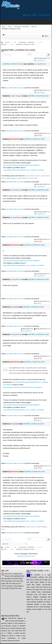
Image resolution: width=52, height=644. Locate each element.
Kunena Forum (30, 556)
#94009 (49, 133)
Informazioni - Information (22, 27)
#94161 (49, 329)
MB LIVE (34, 27)
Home (4, 27)
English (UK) (27, 15)
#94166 (49, 466)
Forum (10, 27)
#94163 (49, 418)
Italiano (35, 15)
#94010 (49, 184)
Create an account (18, 88)
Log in (8, 88)
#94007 (49, 58)
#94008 (49, 90)
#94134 (49, 301)
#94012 (49, 239)
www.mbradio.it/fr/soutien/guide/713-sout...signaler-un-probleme (24, 170)
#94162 (49, 356)
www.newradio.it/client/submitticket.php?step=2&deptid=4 (22, 165)
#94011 (49, 212)
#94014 (49, 274)
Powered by (21, 556)
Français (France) (44, 15)
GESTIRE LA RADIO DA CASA (13, 64)
